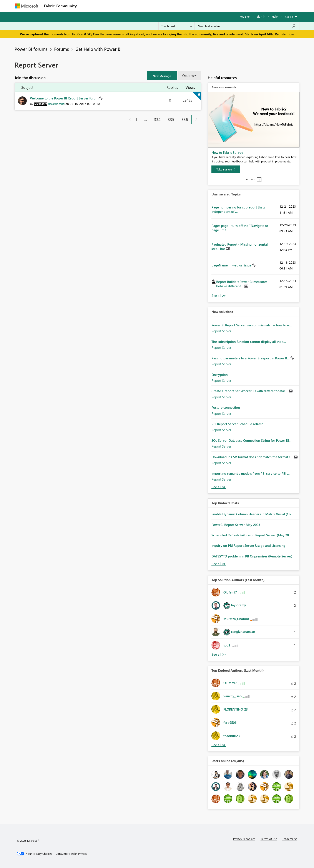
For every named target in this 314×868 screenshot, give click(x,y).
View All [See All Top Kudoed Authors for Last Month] (219, 745)
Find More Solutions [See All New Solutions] (219, 487)
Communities (143, 6)
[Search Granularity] (177, 26)
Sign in (261, 16)
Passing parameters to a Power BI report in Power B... (251, 358)
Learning (179, 6)
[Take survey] (226, 169)
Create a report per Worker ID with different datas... (250, 391)
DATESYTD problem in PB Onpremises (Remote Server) (252, 556)
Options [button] (188, 76)
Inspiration (106, 6)
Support (197, 6)
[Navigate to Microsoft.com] (27, 6)
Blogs (162, 6)
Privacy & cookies (244, 839)
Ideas (124, 6)
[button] (162, 76)
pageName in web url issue (232, 265)
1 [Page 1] (136, 119)
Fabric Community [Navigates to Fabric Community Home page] (60, 6)
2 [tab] (249, 179)
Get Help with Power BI (99, 49)
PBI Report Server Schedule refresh (237, 424)
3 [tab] (252, 179)
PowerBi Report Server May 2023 (236, 525)
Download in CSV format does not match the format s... (253, 457)
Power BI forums (31, 49)
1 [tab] (247, 179)
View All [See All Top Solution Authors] (219, 654)
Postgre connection (226, 407)
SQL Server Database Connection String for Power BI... (251, 440)
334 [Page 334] (157, 119)
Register (245, 16)
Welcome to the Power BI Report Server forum (65, 98)
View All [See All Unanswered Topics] (219, 296)
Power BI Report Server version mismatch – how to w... (252, 325)
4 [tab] (255, 179)
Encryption (220, 375)
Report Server (221, 331)
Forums (87, 6)
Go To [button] (289, 17)
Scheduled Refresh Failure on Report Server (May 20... (251, 535)
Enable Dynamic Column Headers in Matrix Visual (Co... (252, 514)
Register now (284, 34)
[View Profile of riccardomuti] (56, 104)
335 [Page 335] (171, 119)
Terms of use (269, 839)
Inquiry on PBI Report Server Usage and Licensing (248, 546)
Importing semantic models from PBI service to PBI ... (251, 473)
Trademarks (290, 839)
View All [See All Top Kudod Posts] (219, 564)
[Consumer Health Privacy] (71, 854)
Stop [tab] (259, 180)
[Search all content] (247, 26)
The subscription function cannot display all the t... (249, 342)
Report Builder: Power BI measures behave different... (242, 284)
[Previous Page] (128, 120)
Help (275, 16)
